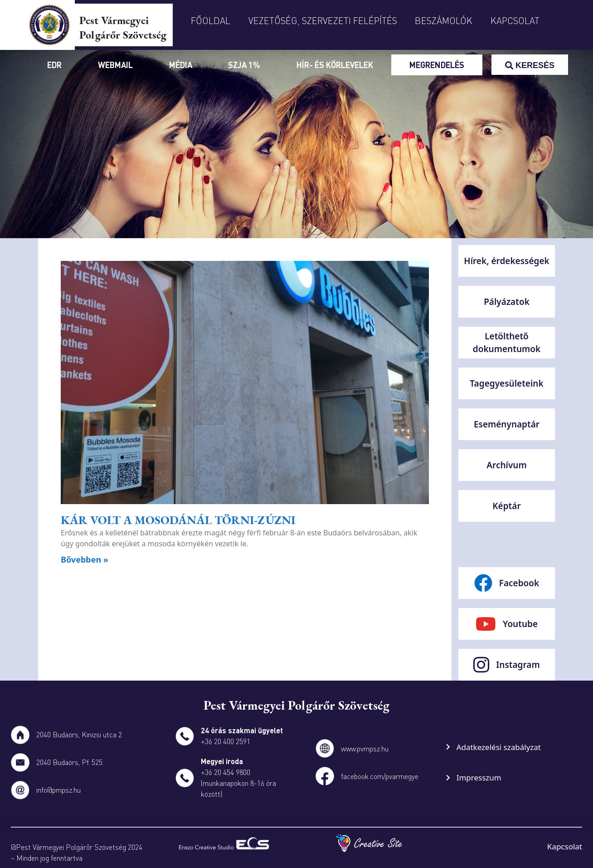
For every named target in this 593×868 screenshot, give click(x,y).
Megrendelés (437, 65)
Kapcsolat (515, 20)
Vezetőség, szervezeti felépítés (323, 20)
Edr (54, 65)
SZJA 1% (244, 65)
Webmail (115, 65)
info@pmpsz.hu (58, 790)
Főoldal (211, 20)
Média (181, 65)
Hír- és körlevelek (335, 65)
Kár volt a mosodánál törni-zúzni (178, 520)
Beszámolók (444, 20)
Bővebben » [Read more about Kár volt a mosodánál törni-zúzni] (85, 559)
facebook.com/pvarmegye (380, 776)
